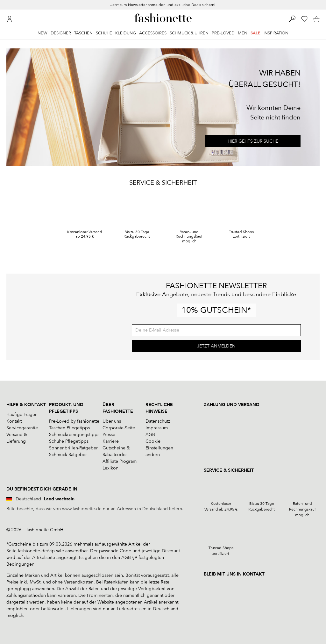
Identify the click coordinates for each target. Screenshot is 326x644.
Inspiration (276, 33)
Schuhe (104, 33)
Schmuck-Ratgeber (68, 455)
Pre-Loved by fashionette (74, 421)
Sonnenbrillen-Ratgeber (73, 448)
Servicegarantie (22, 428)
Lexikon (110, 468)
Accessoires (153, 33)
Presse (109, 435)
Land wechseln (59, 499)
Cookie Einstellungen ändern (159, 448)
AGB (150, 435)
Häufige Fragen (22, 415)
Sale (255, 33)
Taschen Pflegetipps (69, 428)
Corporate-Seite (119, 428)
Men (243, 33)
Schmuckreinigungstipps (74, 435)
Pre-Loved (223, 33)
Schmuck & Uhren (189, 33)
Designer (61, 33)
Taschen (83, 33)
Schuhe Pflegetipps (69, 441)
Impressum (157, 428)
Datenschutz (158, 421)
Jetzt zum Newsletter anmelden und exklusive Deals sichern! (163, 5)
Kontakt (14, 421)
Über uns (112, 421)
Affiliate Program (120, 461)
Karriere (111, 441)
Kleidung (126, 33)
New (43, 33)
